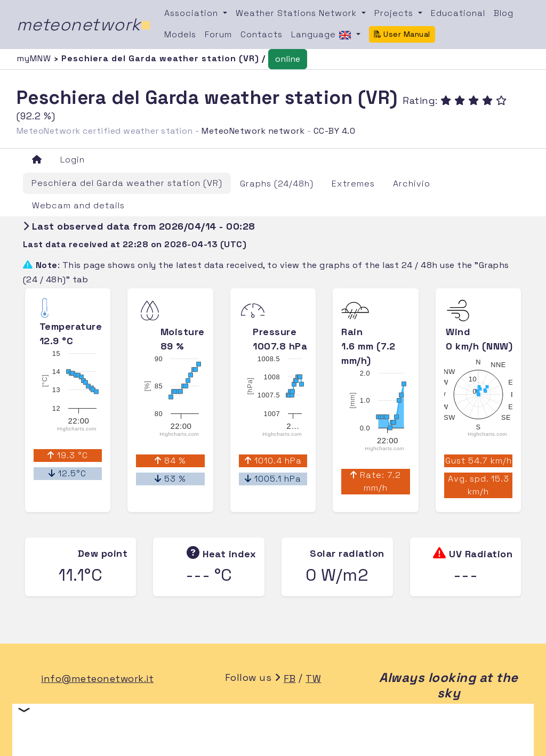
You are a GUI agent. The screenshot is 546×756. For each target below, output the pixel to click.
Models (180, 34)
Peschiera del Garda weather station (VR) (127, 183)
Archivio (412, 184)
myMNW (35, 58)
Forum (218, 34)
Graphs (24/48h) (277, 184)
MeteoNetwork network (253, 131)
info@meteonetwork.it (97, 678)
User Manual (402, 34)
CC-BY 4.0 (335, 131)
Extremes (353, 184)
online (288, 59)
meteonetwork (84, 25)
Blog (504, 13)
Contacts (262, 34)
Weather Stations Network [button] (298, 13)
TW (313, 678)
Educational (458, 13)
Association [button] (192, 13)
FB (290, 678)
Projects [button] (395, 13)
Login (73, 160)
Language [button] (323, 35)
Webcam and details (78, 205)
